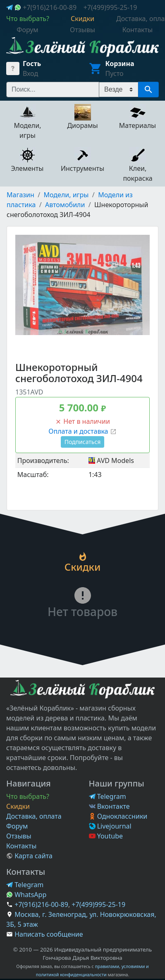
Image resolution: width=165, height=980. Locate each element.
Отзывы (19, 836)
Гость (32, 64)
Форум (17, 826)
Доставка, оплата (34, 816)
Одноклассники (118, 816)
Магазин (20, 195)
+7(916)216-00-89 (50, 7)
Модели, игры (66, 195)
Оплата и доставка (82, 431)
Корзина (120, 64)
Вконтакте (109, 806)
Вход (30, 73)
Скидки (18, 806)
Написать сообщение (49, 934)
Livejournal (110, 826)
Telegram (108, 796)
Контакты (21, 846)
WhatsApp (26, 895)
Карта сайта (29, 856)
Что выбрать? (28, 796)
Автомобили (65, 205)
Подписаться (83, 442)
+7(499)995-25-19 (110, 7)
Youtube (106, 836)
